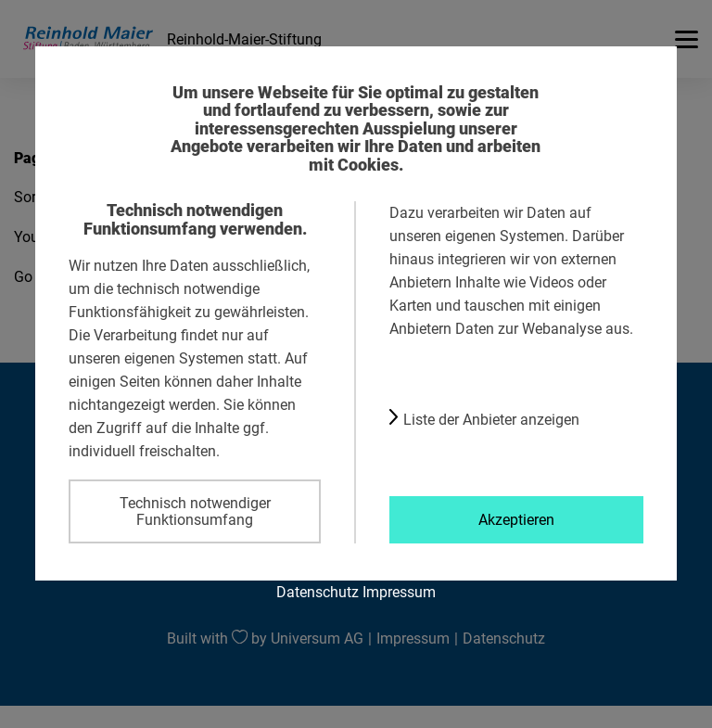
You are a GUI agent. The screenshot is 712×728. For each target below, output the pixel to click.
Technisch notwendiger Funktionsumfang (195, 511)
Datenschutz (318, 592)
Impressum (399, 592)
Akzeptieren (516, 519)
